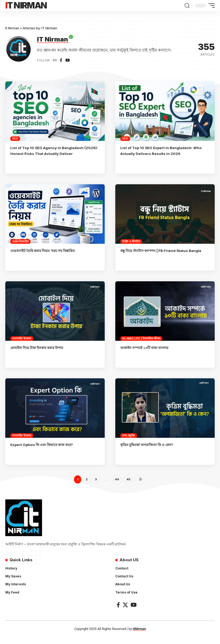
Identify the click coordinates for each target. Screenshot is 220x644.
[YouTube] (68, 61)
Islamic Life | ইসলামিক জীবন (141, 344)
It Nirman (26, 5)
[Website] (55, 61)
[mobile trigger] (210, 6)
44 (117, 486)
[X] (125, 612)
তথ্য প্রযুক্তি (129, 441)
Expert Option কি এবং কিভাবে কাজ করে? (46, 451)
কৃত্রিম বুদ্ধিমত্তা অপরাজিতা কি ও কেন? (150, 451)
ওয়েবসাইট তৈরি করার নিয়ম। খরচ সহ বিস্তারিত (47, 251)
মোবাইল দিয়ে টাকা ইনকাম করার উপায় (41, 354)
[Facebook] (61, 61)
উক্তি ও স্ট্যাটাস (131, 242)
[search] (187, 6)
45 (128, 486)
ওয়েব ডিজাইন (20, 242)
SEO (15, 139)
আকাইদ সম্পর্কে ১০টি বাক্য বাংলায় (148, 354)
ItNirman (139, 636)
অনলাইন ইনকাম (22, 344)
